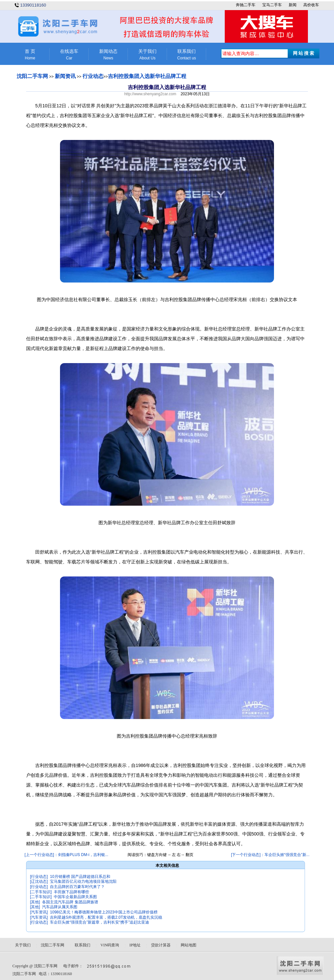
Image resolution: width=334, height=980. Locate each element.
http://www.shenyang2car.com (150, 94)
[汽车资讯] (39, 912)
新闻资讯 (65, 76)
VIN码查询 (110, 945)
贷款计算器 (161, 945)
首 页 (30, 55)
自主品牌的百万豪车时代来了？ (77, 887)
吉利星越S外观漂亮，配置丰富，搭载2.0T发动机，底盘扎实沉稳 (106, 917)
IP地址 (135, 945)
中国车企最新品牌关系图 (75, 897)
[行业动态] (39, 877)
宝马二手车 (272, 5)
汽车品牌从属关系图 (60, 907)
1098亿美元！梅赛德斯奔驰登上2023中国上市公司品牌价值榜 (104, 912)
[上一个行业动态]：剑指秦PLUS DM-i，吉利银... (66, 855)
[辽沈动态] (39, 881)
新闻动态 (108, 55)
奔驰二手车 (246, 5)
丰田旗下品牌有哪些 (71, 892)
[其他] (35, 902)
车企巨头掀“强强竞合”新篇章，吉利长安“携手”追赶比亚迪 (99, 922)
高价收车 (311, 5)
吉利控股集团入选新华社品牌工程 (147, 76)
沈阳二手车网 (32, 76)
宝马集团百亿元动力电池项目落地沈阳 (83, 881)
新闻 (293, 5)
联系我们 (187, 55)
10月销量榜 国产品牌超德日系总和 (80, 877)
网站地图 (189, 945)
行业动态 (93, 76)
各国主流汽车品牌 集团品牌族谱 (70, 902)
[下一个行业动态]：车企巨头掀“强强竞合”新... (270, 855)
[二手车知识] (41, 892)
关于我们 (147, 55)
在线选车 (69, 55)
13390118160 (33, 5)
